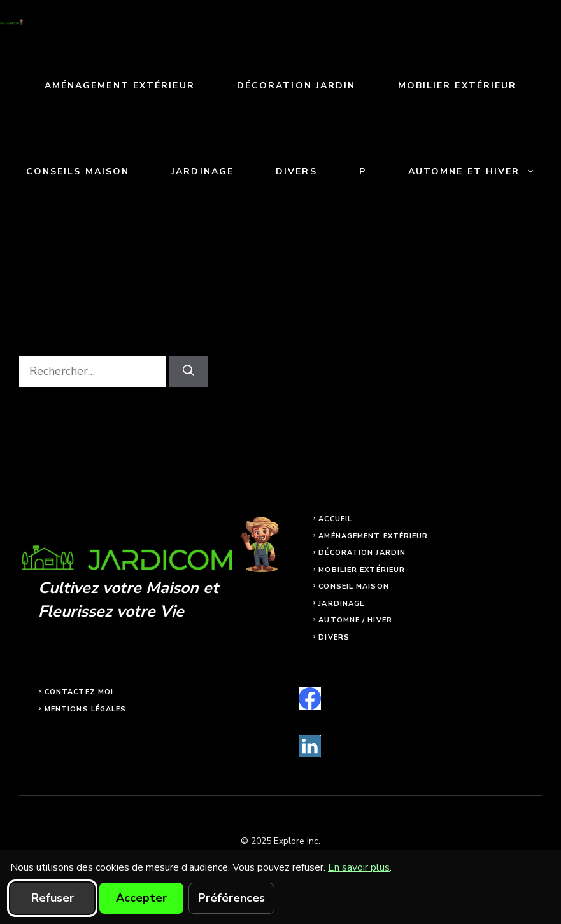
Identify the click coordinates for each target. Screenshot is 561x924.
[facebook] (310, 698)
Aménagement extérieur (120, 86)
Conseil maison (353, 586)
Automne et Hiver (482, 171)
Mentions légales (86, 709)
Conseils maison (78, 171)
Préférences (231, 898)
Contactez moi (79, 692)
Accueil (335, 519)
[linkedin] (310, 746)
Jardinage (202, 171)
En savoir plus (359, 867)
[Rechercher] (188, 371)
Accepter (141, 898)
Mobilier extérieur (458, 86)
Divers (296, 171)
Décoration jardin (296, 86)
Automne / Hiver (355, 620)
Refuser (53, 898)
